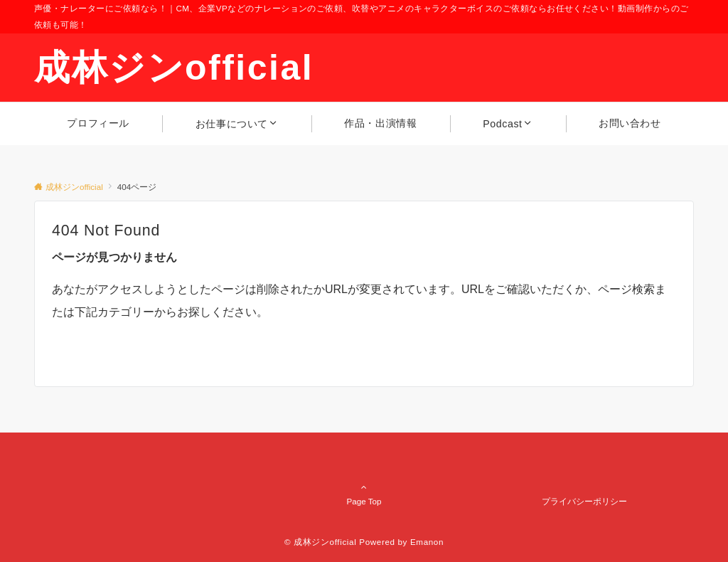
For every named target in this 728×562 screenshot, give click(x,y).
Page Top (364, 468)
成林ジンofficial (174, 68)
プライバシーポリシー (584, 501)
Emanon (427, 542)
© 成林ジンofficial (321, 542)
